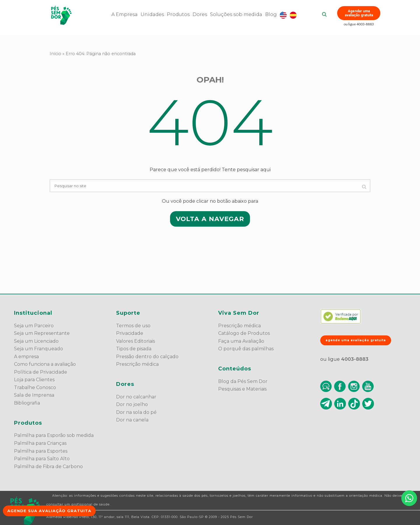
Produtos (178, 14)
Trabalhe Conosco (35, 387)
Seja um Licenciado (36, 341)
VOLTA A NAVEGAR (210, 219)
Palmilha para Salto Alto (42, 459)
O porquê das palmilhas (246, 349)
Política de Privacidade (41, 372)
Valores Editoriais (135, 341)
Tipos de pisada (134, 349)
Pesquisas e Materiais (242, 389)
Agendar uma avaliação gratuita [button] (359, 13)
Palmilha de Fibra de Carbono (48, 467)
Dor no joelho (132, 404)
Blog (271, 14)
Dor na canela (132, 420)
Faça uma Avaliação (241, 341)
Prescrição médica (137, 364)
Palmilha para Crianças (40, 443)
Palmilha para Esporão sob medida (54, 435)
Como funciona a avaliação (45, 364)
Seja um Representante (42, 333)
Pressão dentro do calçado (147, 357)
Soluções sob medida (236, 14)
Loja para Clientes (34, 380)
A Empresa (125, 14)
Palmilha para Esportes (41, 451)
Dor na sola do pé (136, 412)
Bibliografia (27, 403)
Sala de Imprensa (34, 395)
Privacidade (130, 333)
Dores (200, 14)
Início (55, 54)
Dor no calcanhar (136, 397)
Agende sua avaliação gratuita (49, 511)
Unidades (152, 14)
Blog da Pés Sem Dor (243, 381)
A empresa (26, 357)
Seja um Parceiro (34, 326)
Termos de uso (133, 326)
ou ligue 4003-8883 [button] (359, 24)
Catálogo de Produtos (244, 333)
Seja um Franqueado (38, 349)
